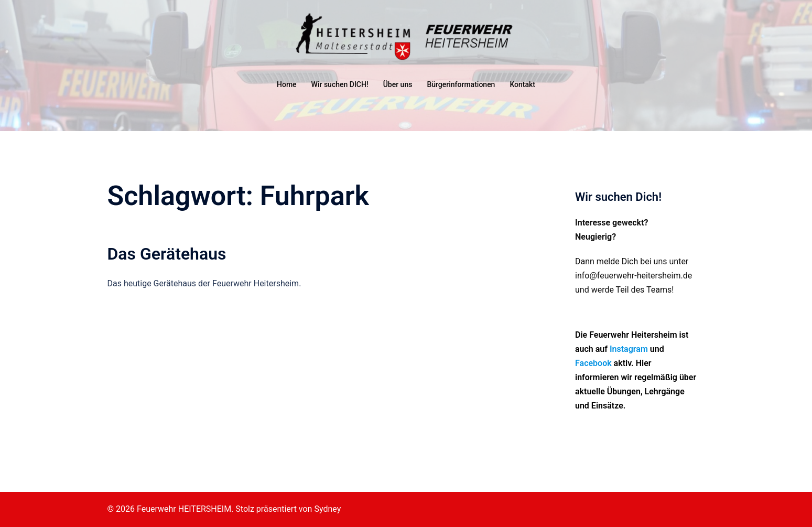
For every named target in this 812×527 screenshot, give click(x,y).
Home (287, 84)
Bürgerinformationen (461, 84)
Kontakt (522, 84)
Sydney (327, 509)
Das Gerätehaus (167, 254)
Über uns (398, 84)
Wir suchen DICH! (340, 84)
